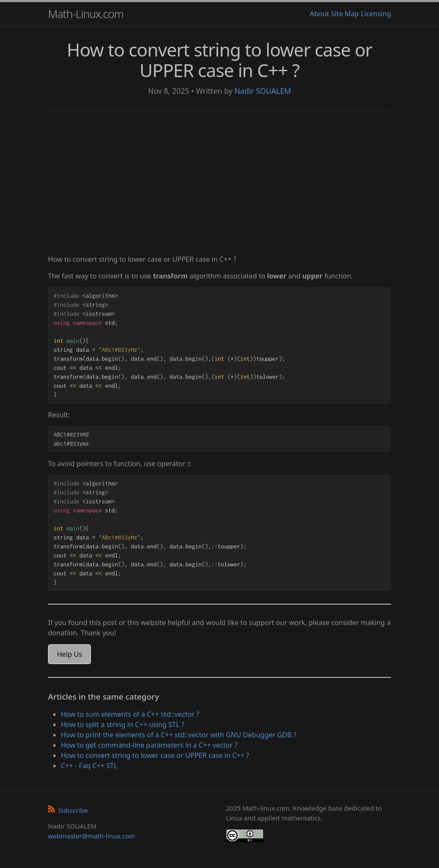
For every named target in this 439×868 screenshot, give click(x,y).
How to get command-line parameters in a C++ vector (149, 745)
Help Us (69, 654)
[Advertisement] (219, 184)
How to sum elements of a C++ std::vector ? (130, 714)
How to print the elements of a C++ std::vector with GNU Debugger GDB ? (179, 735)
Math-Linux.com (86, 14)
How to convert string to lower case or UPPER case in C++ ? (155, 755)
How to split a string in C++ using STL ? (123, 724)
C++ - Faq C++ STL (89, 766)
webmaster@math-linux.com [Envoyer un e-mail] (92, 836)
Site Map (345, 14)
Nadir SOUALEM (263, 91)
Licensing (376, 14)
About (319, 14)
